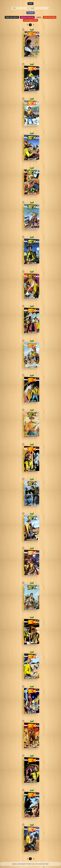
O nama (39, 864)
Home (30, 3)
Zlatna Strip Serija (50, 17)
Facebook (30, 13)
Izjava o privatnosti (19, 864)
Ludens (39, 17)
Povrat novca (31, 864)
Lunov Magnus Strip (30, 20)
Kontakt (46, 864)
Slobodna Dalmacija (27, 17)
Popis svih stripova (12, 17)
